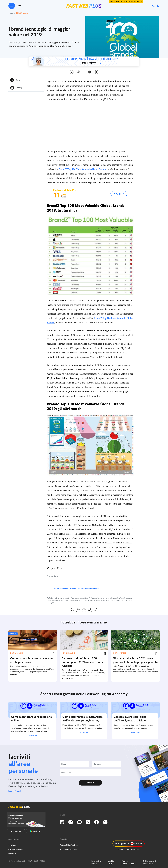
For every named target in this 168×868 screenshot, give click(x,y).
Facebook (84, 72)
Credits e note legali (16, 849)
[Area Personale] (158, 6)
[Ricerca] (154, 6)
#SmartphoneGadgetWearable (65, 588)
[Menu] (15, 6)
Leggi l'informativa (15, 791)
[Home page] (84, 6)
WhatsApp (90, 72)
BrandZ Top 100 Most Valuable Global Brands (82, 169)
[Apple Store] (16, 831)
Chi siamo (12, 845)
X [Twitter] (78, 72)
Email (96, 72)
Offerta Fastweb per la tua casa (126, 2)
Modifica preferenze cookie (129, 862)
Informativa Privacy (96, 862)
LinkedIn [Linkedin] (72, 72)
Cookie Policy (111, 862)
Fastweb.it (12, 854)
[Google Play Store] (35, 831)
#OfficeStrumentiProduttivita (88, 588)
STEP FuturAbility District (69, 849)
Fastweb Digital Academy (69, 845)
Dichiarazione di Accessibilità (149, 862)
